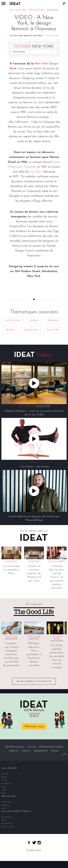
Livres (4, 808)
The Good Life (7, 817)
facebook (29, 843)
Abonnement (41, 751)
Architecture (37, 10)
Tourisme (5, 780)
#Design (34, 321)
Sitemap (55, 751)
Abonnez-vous (34, 726)
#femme (11, 330)
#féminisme (53, 321)
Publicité (14, 751)
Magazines (5, 805)
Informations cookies (51, 747)
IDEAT (4, 820)
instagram (39, 843)
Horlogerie (11, 639)
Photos (4, 793)
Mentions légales (15, 747)
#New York (53, 330)
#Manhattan (31, 330)
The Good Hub (7, 823)
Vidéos (4, 790)
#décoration (13, 321)
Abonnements (7, 802)
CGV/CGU (32, 747)
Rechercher (64, 4)
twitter (34, 843)
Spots (62, 562)
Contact (26, 751)
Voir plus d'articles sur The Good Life (34, 681)
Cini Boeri (36, 172)
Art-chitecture (18, 10)
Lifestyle (34, 639)
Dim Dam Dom (8, 827)
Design (4, 777)
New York (34, 47)
